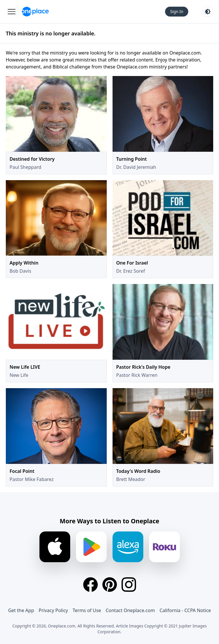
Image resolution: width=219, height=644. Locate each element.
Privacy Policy (53, 610)
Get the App (21, 610)
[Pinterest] (110, 585)
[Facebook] (91, 585)
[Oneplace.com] (35, 12)
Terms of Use (87, 610)
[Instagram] (129, 585)
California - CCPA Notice (185, 610)
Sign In (177, 11)
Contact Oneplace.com (130, 610)
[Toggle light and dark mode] (208, 12)
